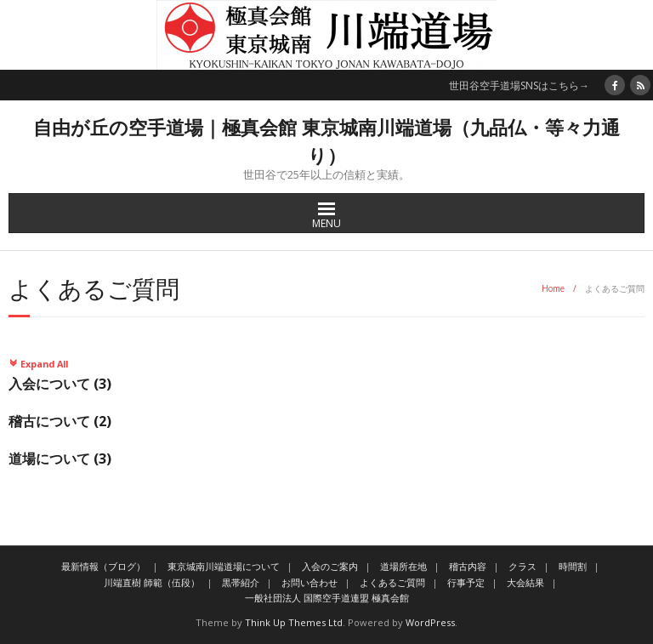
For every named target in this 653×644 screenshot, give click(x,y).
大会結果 (525, 582)
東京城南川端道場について (224, 566)
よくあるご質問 (392, 582)
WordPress (430, 622)
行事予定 (466, 582)
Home (553, 288)
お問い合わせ (309, 582)
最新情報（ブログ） (103, 566)
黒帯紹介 (241, 582)
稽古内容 (468, 566)
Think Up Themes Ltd (294, 622)
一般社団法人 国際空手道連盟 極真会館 (327, 598)
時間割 (573, 566)
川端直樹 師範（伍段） (152, 582)
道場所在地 (403, 566)
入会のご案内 (330, 566)
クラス (522, 566)
